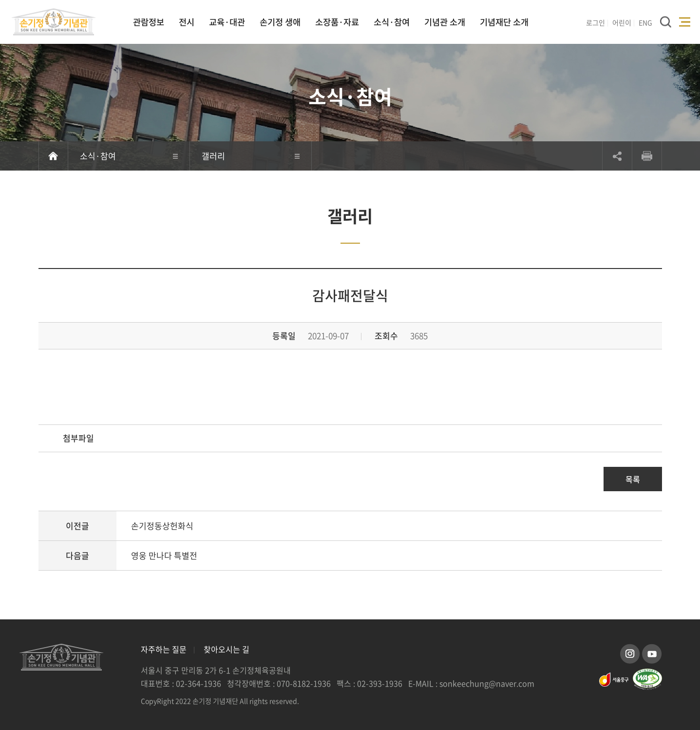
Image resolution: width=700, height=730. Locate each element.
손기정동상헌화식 (162, 526)
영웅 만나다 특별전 (164, 555)
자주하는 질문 (164, 649)
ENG (645, 22)
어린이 (622, 22)
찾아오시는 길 (227, 649)
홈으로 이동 (53, 156)
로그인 (596, 22)
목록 (633, 479)
